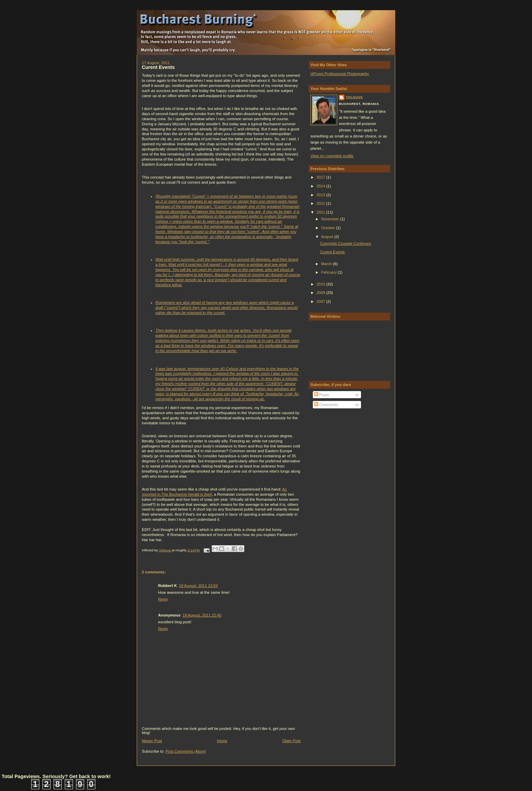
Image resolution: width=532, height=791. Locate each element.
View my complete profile (332, 156)
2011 (321, 212)
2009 (321, 293)
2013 (321, 195)
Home (222, 741)
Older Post (291, 741)
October (328, 228)
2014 (321, 186)
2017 (321, 177)
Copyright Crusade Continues (346, 243)
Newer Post (152, 741)
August (328, 237)
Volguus (354, 97)
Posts (322, 395)
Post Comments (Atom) (186, 751)
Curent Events (332, 252)
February (329, 272)
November (330, 219)
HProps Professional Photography (340, 74)
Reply (163, 599)
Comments (326, 405)
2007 (321, 301)
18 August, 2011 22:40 (202, 615)
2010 (321, 284)
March (327, 264)
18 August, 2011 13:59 (198, 586)
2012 (321, 203)
